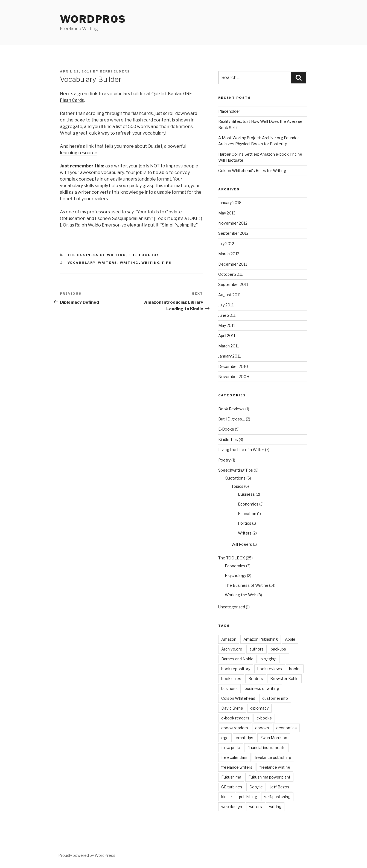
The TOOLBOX (144, 255)
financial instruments (266, 747)
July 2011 (226, 305)
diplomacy (259, 708)
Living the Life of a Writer (241, 450)
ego (225, 738)
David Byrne (232, 708)
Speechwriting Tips (236, 470)
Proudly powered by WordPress (87, 855)
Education (247, 514)
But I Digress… (232, 419)
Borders (256, 679)
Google (256, 787)
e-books (264, 718)
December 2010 (233, 366)
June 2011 (227, 315)
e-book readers (235, 718)
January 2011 (229, 356)
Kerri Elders (115, 71)
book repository (236, 669)
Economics (248, 504)
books (295, 669)
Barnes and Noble (237, 659)
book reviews (270, 669)
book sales (231, 679)
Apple (290, 639)
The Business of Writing (97, 255)
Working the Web (241, 595)
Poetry (224, 460)
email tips (244, 738)
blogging (269, 659)
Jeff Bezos (280, 787)
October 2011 (230, 274)
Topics (237, 486)
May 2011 (227, 325)
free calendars (234, 757)
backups (278, 649)
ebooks (262, 728)
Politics (245, 523)
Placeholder (229, 111)
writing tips (157, 263)
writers (108, 263)
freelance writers (237, 767)
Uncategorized (232, 607)
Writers (245, 533)
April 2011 (227, 336)
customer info (275, 698)
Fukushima (231, 777)
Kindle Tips (228, 439)
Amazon (229, 639)
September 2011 (233, 284)
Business (246, 494)
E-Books (226, 429)
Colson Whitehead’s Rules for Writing (252, 171)
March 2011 (228, 346)
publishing (248, 797)
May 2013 (227, 213)
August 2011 (229, 295)
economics (286, 728)
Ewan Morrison (274, 738)
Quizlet (159, 94)
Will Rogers (242, 544)
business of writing (262, 688)
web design (232, 807)
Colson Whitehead (238, 698)
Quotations (235, 478)
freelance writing (275, 767)
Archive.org (232, 649)
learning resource (79, 153)
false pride (231, 747)
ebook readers (235, 728)
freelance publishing (273, 757)
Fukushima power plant (269, 777)
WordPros (93, 19)
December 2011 (233, 264)
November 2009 (234, 377)
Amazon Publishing (261, 639)
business (229, 688)
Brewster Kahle (284, 679)
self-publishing (277, 797)
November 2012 (233, 223)
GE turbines (232, 787)
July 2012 (226, 244)
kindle (227, 797)
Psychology (235, 575)
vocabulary (81, 263)
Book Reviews (231, 409)
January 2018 (230, 203)
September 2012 (233, 233)
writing (129, 263)
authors (257, 649)
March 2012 (229, 254)
